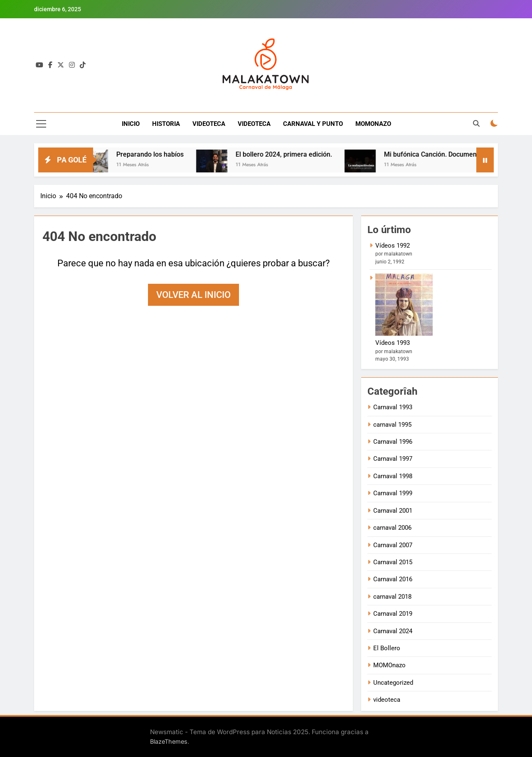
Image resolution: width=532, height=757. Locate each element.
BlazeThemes (169, 741)
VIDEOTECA (209, 124)
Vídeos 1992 (393, 246)
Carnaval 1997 (393, 459)
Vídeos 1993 (393, 343)
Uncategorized (393, 683)
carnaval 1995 (392, 425)
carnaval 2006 (392, 528)
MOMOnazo (389, 665)
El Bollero (387, 648)
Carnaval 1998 (393, 476)
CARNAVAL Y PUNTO (313, 124)
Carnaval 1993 (393, 407)
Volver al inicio (193, 295)
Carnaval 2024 (393, 631)
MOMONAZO (373, 124)
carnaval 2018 (392, 597)
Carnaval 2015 (393, 562)
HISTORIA (166, 124)
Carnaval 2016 (393, 579)
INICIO (131, 124)
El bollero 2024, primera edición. (290, 154)
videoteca (387, 700)
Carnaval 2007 (393, 545)
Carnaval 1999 (393, 493)
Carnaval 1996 (393, 442)
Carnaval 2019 (393, 614)
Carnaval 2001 (393, 511)
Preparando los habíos (156, 154)
